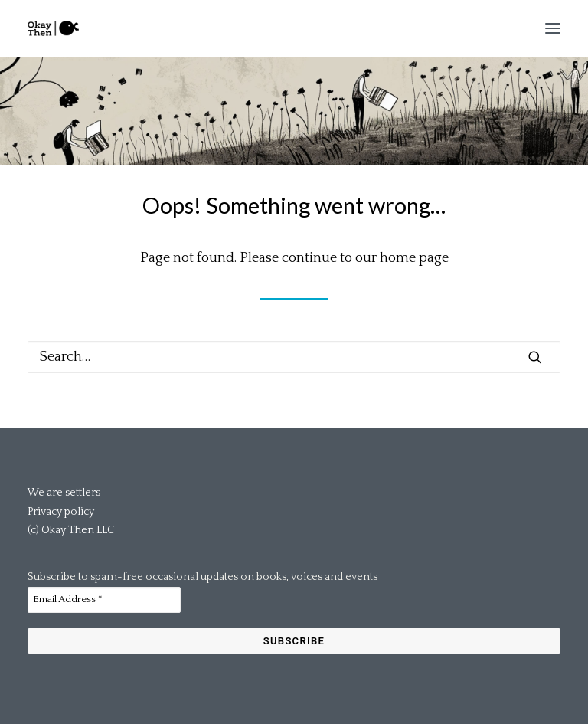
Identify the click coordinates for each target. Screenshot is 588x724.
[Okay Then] (53, 28)
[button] (553, 28)
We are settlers (64, 493)
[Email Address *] (104, 600)
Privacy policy (61, 512)
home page (414, 258)
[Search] (294, 357)
